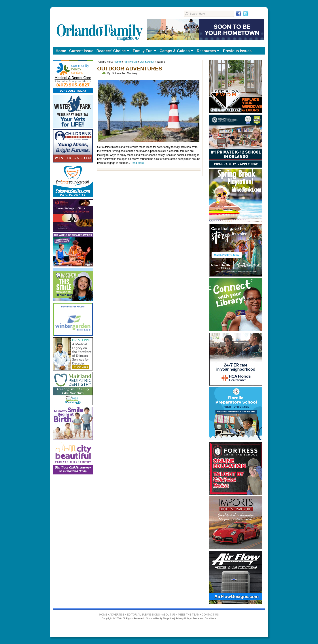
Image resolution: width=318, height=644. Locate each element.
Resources (207, 51)
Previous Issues (237, 51)
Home (61, 51)
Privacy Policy (183, 618)
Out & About (147, 62)
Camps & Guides (176, 51)
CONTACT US (210, 615)
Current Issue (81, 51)
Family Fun (144, 51)
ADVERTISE (117, 615)
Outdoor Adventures (130, 69)
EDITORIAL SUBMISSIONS (143, 615)
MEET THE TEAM (189, 615)
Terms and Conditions (204, 618)
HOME (103, 615)
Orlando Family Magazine (100, 25)
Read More (137, 163)
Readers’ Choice (112, 51)
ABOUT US (169, 615)
